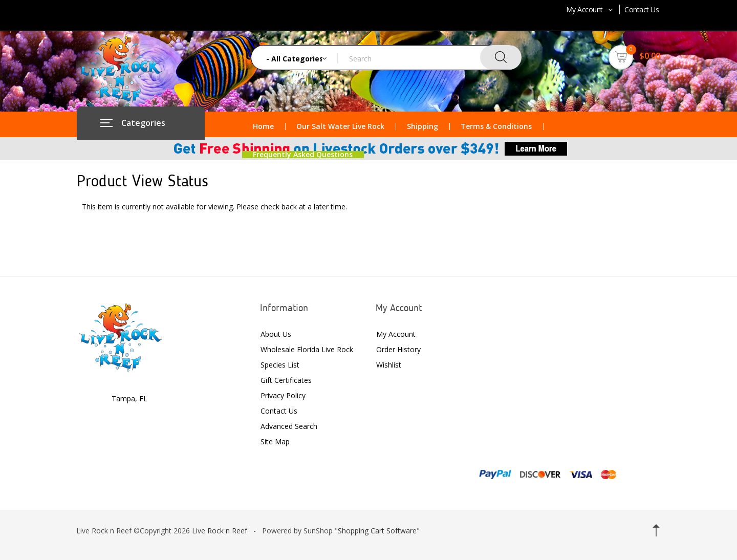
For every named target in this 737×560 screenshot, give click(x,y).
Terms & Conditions (496, 126)
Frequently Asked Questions (303, 155)
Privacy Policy (283, 395)
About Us (276, 334)
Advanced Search (289, 426)
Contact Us (642, 9)
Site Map (275, 441)
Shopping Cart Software (377, 531)
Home (263, 126)
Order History (398, 349)
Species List (280, 365)
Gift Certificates (286, 380)
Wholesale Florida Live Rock (307, 349)
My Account (590, 9)
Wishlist (389, 365)
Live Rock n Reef (220, 531)
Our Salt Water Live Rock (340, 126)
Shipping (422, 126)
